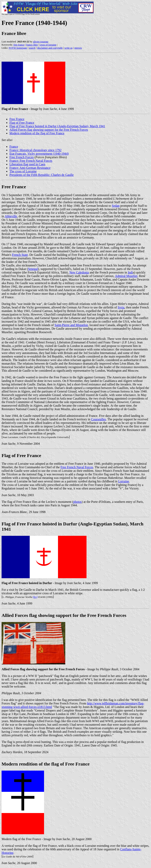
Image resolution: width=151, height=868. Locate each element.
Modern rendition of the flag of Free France (37, 133)
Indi (130, 272)
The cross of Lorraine (23, 171)
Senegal (33, 269)
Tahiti (64, 272)
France (14, 147)
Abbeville (11, 216)
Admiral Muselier (126, 276)
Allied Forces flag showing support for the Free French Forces (49, 130)
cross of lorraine (48, 45)
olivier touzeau (41, 42)
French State (20, 255)
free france (19, 45)
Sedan (116, 206)
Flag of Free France (22, 123)
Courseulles (99, 419)
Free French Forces (22, 157)
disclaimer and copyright (50, 48)
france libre (32, 45)
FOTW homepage (18, 48)
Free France (17, 119)
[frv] (35, 597)
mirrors (78, 48)
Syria (121, 307)
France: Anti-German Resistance (30, 168)
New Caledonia (79, 272)
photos (78, 502)
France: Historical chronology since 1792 (35, 150)
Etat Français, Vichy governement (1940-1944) (39, 154)
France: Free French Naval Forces (31, 161)
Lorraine (124, 481)
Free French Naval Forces (77, 467)
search (32, 48)
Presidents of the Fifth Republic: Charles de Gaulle (42, 175)
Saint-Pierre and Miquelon (71, 325)
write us (69, 48)
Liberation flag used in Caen (27, 164)
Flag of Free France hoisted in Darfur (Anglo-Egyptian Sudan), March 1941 (57, 126)
